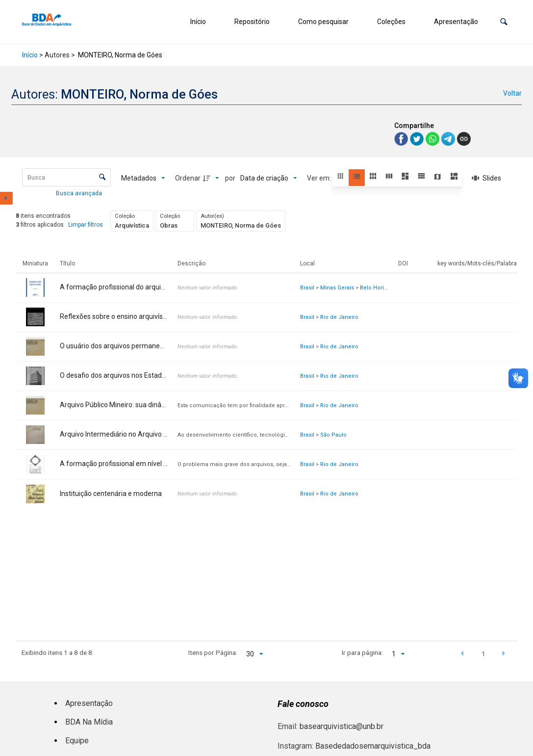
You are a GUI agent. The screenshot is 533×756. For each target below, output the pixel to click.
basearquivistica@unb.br (342, 726)
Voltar (512, 93)
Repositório (252, 22)
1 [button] (483, 653)
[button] (504, 22)
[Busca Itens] (66, 177)
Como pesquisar (323, 22)
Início (198, 22)
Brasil (307, 288)
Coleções (391, 22)
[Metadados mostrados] (143, 178)
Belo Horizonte (379, 288)
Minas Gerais (337, 288)
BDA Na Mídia (89, 722)
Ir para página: (362, 652)
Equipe (77, 741)
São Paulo (333, 435)
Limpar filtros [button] (86, 225)
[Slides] (486, 178)
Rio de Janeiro (339, 317)
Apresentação (456, 22)
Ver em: (320, 178)
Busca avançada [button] (80, 193)
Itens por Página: (213, 652)
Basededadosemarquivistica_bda (373, 746)
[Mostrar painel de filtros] (6, 198)
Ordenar (188, 178)
